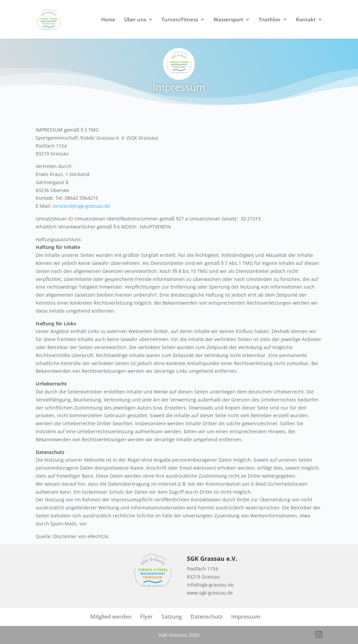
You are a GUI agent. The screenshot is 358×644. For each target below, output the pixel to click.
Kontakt (306, 20)
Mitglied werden (111, 617)
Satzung (172, 617)
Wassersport (228, 20)
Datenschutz (207, 617)
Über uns (135, 20)
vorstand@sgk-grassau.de (81, 206)
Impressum (246, 617)
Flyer (146, 617)
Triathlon (270, 20)
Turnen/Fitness (180, 20)
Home (108, 20)
